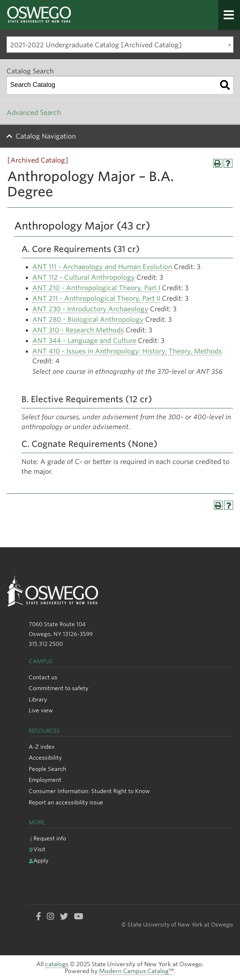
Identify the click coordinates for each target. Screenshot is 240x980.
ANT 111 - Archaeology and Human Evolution (102, 267)
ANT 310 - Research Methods (78, 330)
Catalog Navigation (46, 136)
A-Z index (42, 747)
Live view (41, 710)
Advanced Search (34, 113)
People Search (47, 769)
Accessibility (45, 758)
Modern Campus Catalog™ (137, 971)
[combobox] (120, 45)
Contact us (43, 677)
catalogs (57, 964)
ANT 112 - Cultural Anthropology (84, 277)
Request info (47, 838)
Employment (45, 780)
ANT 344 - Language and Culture (84, 341)
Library (38, 699)
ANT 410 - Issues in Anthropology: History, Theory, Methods (127, 351)
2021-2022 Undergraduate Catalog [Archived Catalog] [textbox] (96, 45)
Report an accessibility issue (66, 802)
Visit (37, 849)
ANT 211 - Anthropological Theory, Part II (96, 298)
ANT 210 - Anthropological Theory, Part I (96, 288)
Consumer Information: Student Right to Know (89, 791)
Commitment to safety (58, 688)
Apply (38, 861)
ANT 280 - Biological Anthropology (88, 319)
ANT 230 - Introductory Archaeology (90, 309)
